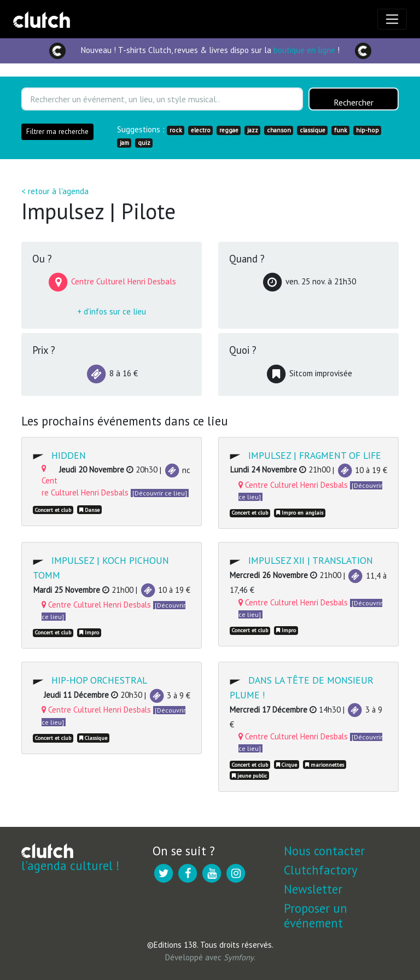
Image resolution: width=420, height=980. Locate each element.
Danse (89, 510)
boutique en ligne (304, 50)
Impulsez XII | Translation (311, 560)
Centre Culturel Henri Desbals (293, 485)
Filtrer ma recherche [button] (57, 132)
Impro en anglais (300, 513)
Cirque (287, 765)
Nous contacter (324, 851)
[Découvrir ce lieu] (160, 493)
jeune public (249, 776)
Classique (93, 738)
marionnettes (325, 765)
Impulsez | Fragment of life (315, 455)
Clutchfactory (320, 870)
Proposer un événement (316, 915)
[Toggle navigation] (392, 19)
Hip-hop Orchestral (99, 680)
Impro (89, 632)
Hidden (69, 455)
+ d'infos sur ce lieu (112, 311)
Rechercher (354, 103)
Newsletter (313, 889)
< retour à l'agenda (55, 191)
